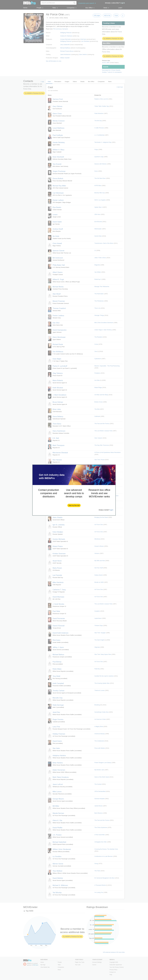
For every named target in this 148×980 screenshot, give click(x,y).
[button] (74, 505)
